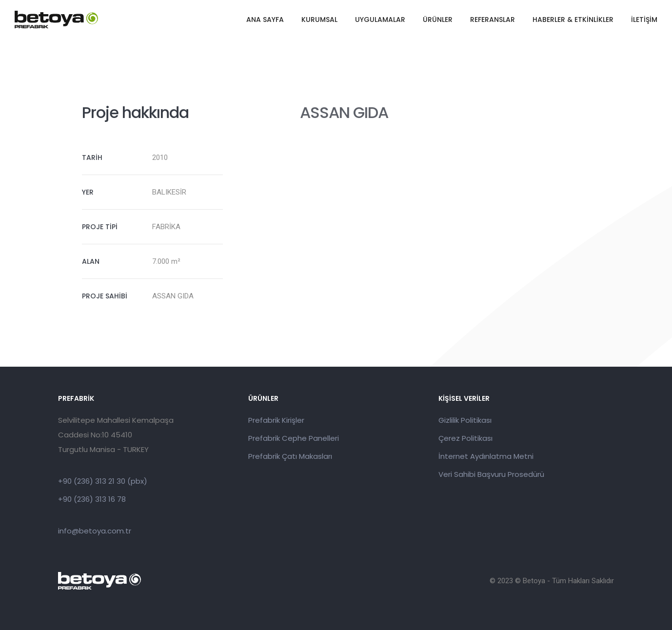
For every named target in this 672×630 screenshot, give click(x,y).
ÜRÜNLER (438, 20)
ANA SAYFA (265, 20)
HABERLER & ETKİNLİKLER (573, 20)
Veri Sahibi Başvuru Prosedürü (491, 474)
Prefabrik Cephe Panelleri (294, 438)
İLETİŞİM (644, 20)
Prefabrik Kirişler (276, 420)
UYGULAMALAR (380, 20)
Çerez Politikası (465, 438)
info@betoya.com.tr (95, 531)
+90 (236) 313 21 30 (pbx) (103, 481)
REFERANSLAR (493, 20)
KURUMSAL (319, 20)
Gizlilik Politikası (465, 420)
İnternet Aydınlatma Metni (486, 456)
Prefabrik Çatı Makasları (290, 456)
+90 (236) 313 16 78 (92, 499)
